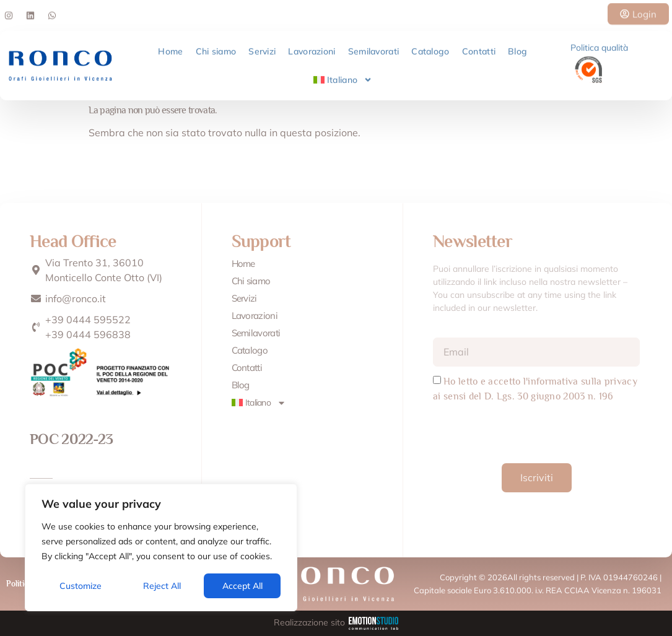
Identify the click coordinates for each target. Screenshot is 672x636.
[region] (161, 547)
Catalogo (430, 48)
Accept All (242, 586)
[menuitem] (343, 76)
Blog (517, 48)
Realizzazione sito (336, 622)
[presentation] (527, 433)
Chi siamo (216, 48)
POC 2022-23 (71, 439)
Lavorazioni (312, 48)
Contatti (479, 48)
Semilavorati (374, 48)
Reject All (162, 586)
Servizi (262, 48)
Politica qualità (599, 44)
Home (170, 48)
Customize (81, 586)
